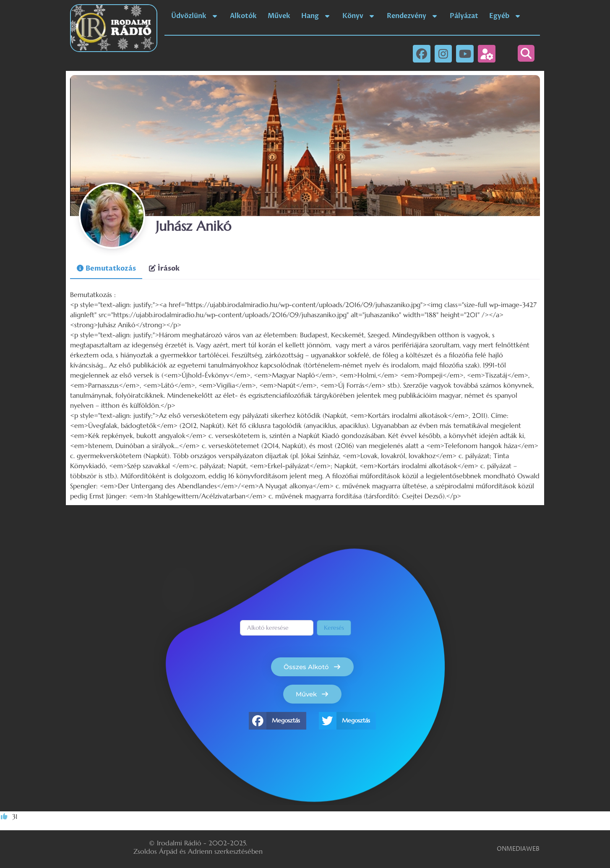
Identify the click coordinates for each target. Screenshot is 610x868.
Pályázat (464, 16)
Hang (316, 16)
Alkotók (243, 16)
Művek (279, 16)
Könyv (359, 16)
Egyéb (506, 16)
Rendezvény (413, 16)
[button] (526, 53)
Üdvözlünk (195, 16)
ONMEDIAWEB (518, 849)
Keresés (334, 628)
